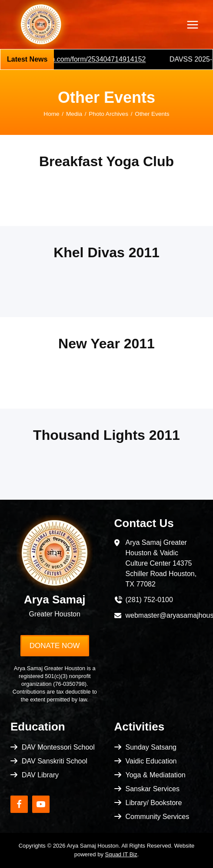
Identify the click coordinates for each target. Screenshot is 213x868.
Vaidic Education (151, 761)
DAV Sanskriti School (55, 761)
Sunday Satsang (151, 747)
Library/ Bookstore (154, 803)
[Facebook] (19, 804)
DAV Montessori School (58, 747)
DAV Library (40, 775)
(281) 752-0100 (149, 600)
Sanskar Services (153, 789)
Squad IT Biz (121, 854)
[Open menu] (192, 25)
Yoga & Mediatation (156, 775)
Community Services (158, 817)
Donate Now (55, 646)
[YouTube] (41, 804)
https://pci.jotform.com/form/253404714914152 (79, 59)
